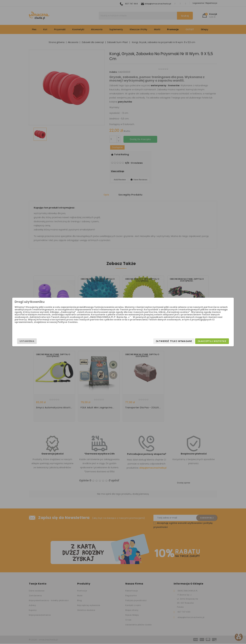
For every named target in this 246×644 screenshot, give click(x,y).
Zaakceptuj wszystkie (178, 341)
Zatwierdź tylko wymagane (140, 341)
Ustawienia (61, 341)
